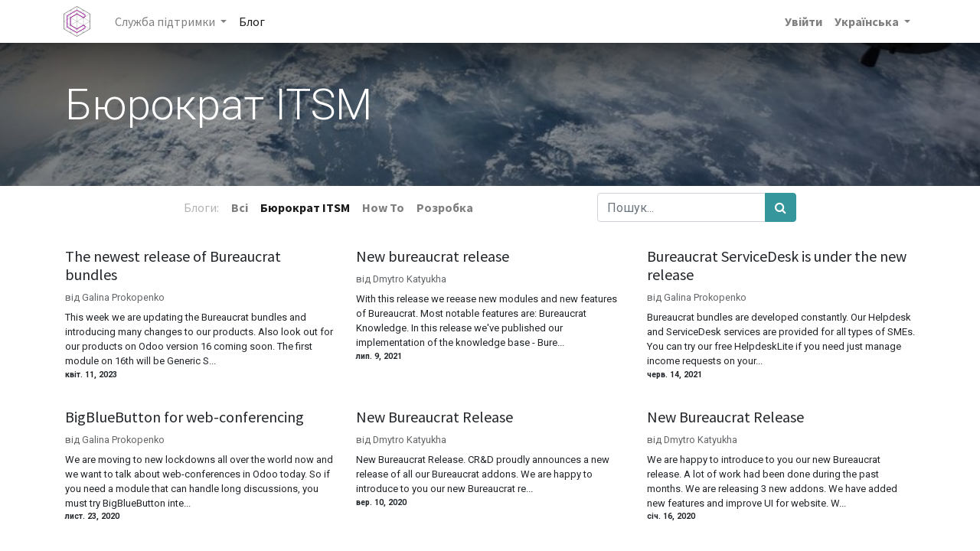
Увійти (802, 21)
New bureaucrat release (433, 256)
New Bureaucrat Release (434, 417)
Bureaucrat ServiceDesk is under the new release (777, 266)
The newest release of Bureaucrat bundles (173, 266)
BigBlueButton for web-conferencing (185, 417)
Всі (240, 207)
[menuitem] (253, 21)
